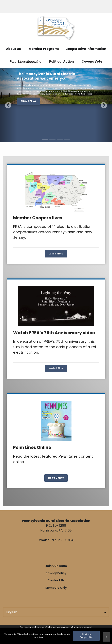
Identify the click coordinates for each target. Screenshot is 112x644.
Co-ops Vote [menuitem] (92, 61)
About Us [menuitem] (13, 49)
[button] (8, 105)
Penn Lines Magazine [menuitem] (26, 61)
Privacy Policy (56, 573)
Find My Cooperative (86, 636)
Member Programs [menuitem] (44, 49)
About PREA (28, 101)
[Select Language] (56, 612)
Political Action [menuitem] (61, 61)
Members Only (56, 588)
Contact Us (56, 580)
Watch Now (56, 369)
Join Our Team (56, 566)
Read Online (56, 478)
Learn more (56, 254)
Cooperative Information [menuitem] (86, 49)
